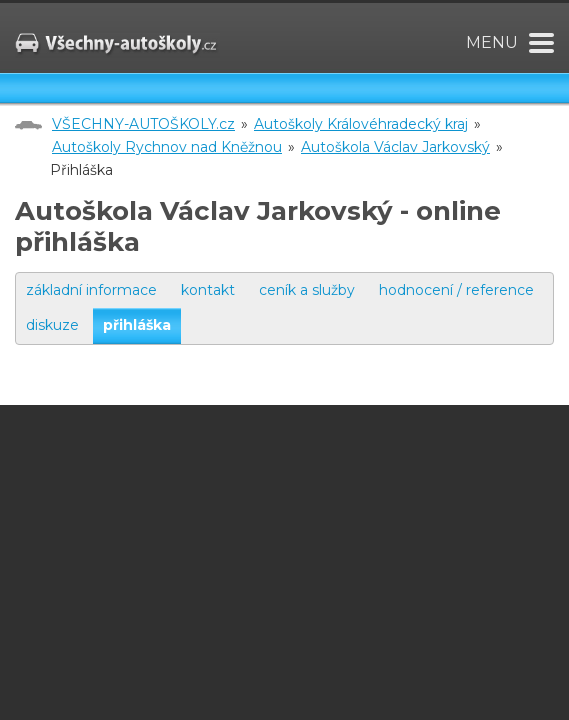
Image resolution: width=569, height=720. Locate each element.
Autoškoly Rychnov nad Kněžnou (167, 147)
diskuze (52, 325)
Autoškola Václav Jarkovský (395, 147)
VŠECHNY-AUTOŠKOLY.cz (143, 124)
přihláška (137, 325)
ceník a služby (307, 290)
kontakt (208, 290)
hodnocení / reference (456, 290)
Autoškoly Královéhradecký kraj (361, 124)
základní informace (91, 290)
